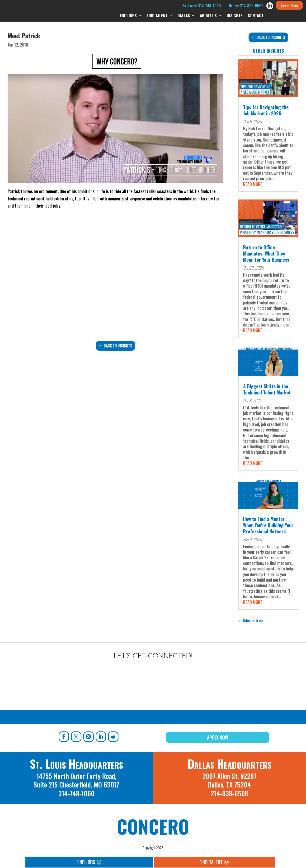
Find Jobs (128, 16)
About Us (208, 16)
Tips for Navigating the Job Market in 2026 (266, 110)
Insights (235, 16)
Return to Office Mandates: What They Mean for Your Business (266, 253)
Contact (256, 16)
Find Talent (157, 16)
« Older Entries (251, 620)
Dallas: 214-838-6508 (246, 6)
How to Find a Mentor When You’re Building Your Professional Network (268, 525)
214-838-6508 (229, 793)
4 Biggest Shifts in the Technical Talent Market (267, 389)
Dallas (184, 16)
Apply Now (289, 5)
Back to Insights (118, 346)
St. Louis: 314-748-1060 (202, 6)
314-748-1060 (76, 793)
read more (253, 184)
